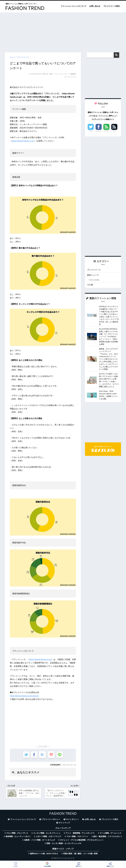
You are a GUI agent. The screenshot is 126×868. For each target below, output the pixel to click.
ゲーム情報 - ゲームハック (111, 834)
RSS (114, 131)
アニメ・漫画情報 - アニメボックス (80, 834)
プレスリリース (69, 765)
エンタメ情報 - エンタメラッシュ (47, 834)
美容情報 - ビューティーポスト (18, 837)
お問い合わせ (95, 6)
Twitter (91, 131)
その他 (90, 285)
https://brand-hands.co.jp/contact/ (24, 696)
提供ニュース (93, 275)
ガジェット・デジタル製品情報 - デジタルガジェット (82, 841)
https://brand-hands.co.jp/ (23, 141)
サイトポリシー (72, 820)
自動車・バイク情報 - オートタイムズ (40, 841)
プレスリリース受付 (112, 6)
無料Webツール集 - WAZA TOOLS (44, 854)
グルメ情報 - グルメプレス (17, 834)
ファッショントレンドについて (74, 6)
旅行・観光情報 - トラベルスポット (108, 837)
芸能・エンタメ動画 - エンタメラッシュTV (64, 844)
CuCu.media (94, 280)
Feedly (107, 131)
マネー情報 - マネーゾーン (77, 837)
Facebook (99, 131)
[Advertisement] (63, 31)
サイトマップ (64, 824)
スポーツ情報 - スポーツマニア (49, 837)
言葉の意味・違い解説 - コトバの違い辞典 (80, 854)
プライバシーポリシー (51, 820)
